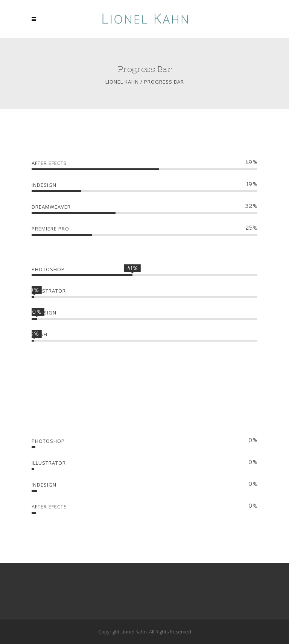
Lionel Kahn (122, 82)
